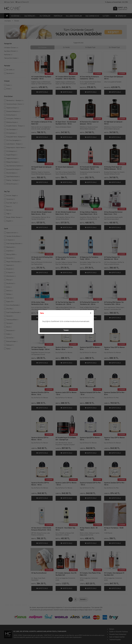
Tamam (66, 330)
